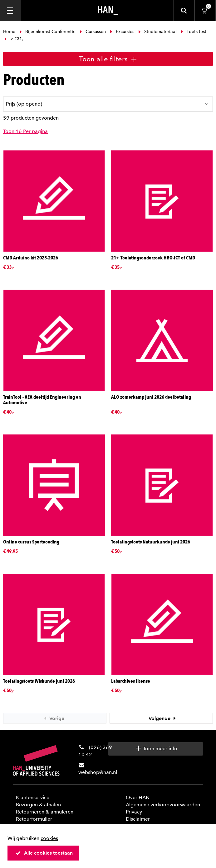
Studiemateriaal (157, 32)
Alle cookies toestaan (44, 853)
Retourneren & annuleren (45, 812)
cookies (49, 838)
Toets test (193, 32)
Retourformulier (34, 819)
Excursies (122, 32)
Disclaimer (138, 819)
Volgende (163, 718)
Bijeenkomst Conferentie (47, 32)
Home (10, 32)
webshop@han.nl (98, 772)
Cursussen (93, 32)
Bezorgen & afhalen (38, 805)
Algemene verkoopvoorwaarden (163, 805)
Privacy (134, 812)
